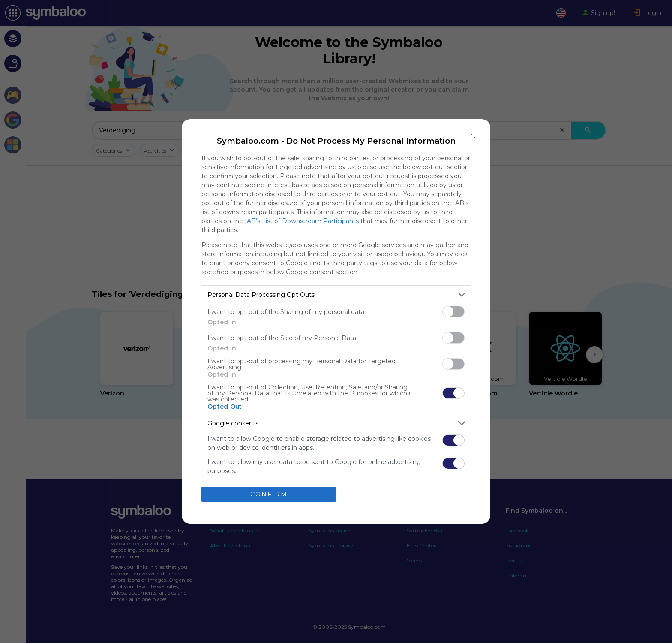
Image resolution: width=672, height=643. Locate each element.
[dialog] (336, 321)
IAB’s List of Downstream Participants (302, 221)
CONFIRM (269, 494)
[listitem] (336, 295)
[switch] (453, 312)
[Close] (474, 136)
